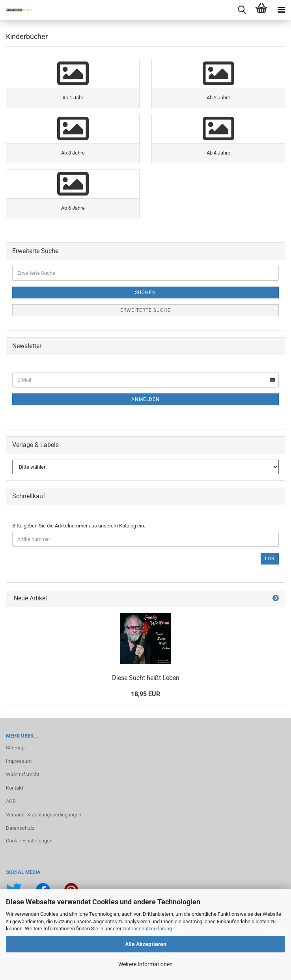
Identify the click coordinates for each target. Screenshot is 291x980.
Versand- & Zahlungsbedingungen (44, 815)
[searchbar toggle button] (242, 10)
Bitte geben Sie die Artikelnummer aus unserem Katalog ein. (79, 526)
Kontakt (15, 788)
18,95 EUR (145, 694)
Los (270, 559)
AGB (11, 801)
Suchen (145, 293)
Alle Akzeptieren (146, 944)
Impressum (19, 761)
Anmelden (145, 399)
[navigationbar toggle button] (281, 10)
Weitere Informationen (145, 964)
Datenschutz (20, 828)
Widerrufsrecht (23, 774)
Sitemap (15, 748)
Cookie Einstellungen (29, 841)
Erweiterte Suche (145, 310)
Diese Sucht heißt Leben (146, 678)
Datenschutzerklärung (147, 929)
